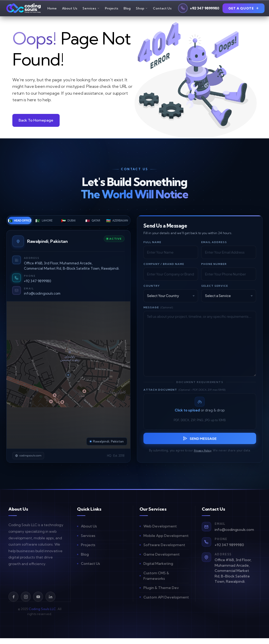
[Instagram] (26, 602)
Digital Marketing (158, 569)
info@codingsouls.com (43, 295)
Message (158, 310)
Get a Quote (244, 9)
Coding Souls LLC (42, 615)
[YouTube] (38, 602)
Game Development (162, 560)
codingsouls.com (30, 461)
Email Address (214, 244)
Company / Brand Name (164, 266)
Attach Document (184, 392)
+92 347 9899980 (38, 283)
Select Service (215, 288)
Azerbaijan (117, 223)
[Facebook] (13, 602)
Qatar (93, 223)
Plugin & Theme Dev (161, 593)
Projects (112, 9)
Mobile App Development (166, 541)
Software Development (164, 551)
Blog (127, 9)
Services (91, 9)
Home (52, 9)
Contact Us (162, 9)
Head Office (20, 223)
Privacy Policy (203, 456)
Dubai (68, 223)
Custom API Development (166, 603)
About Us (70, 9)
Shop (142, 9)
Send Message (200, 444)
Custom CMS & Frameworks (156, 582)
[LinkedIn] (50, 602)
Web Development (160, 532)
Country (152, 288)
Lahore (44, 223)
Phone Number (214, 266)
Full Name (152, 244)
